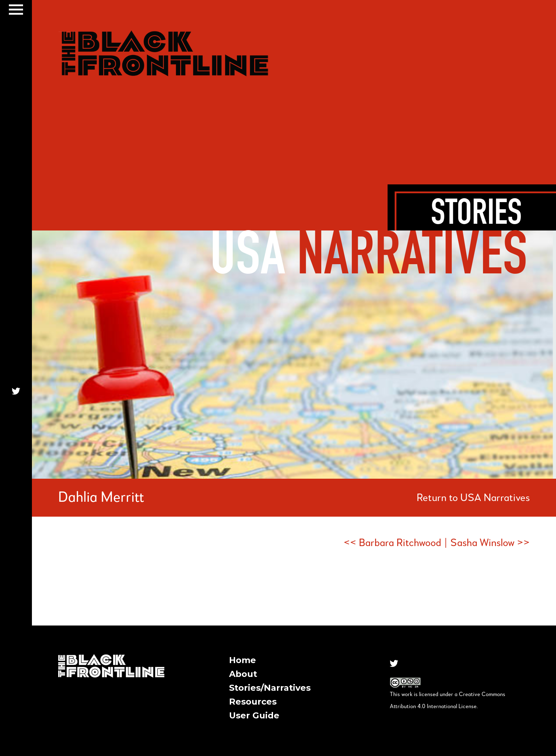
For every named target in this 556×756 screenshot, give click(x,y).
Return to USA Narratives (473, 498)
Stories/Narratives (270, 688)
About (243, 674)
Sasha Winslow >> (490, 543)
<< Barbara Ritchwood (392, 543)
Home (243, 660)
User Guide (254, 715)
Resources (253, 702)
